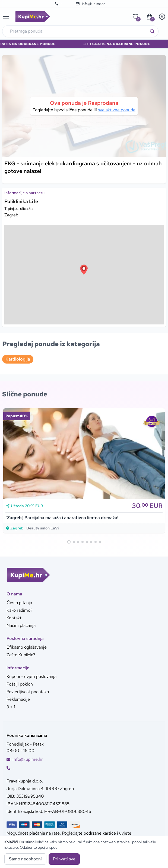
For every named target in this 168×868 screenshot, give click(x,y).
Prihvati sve (64, 859)
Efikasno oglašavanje (27, 647)
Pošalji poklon (20, 684)
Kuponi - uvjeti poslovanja (31, 676)
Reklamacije (18, 699)
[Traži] (152, 31)
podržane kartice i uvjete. (108, 833)
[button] (84, 270)
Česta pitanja (19, 603)
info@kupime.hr (90, 4)
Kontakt (14, 618)
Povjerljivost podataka (28, 692)
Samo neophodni (25, 859)
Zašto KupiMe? (21, 655)
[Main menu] (6, 17)
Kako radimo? (19, 610)
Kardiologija (18, 359)
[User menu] (162, 17)
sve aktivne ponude (117, 110)
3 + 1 (11, 707)
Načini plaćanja (21, 625)
